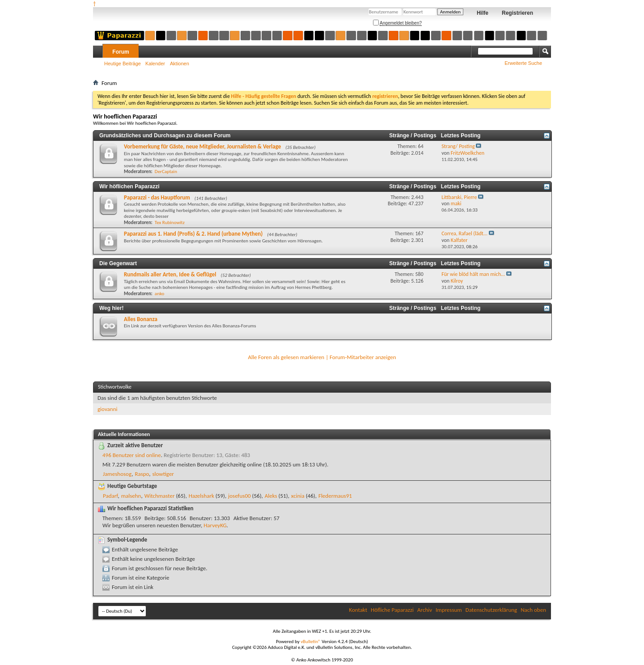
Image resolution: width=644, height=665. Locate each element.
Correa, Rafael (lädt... (464, 233)
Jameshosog (117, 474)
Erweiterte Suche (523, 63)
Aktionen (180, 64)
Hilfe (483, 13)
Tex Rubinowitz (170, 222)
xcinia (298, 496)
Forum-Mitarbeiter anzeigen (363, 357)
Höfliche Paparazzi (392, 610)
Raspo (142, 474)
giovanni (107, 409)
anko (159, 294)
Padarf (110, 496)
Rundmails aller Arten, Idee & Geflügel (170, 274)
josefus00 (239, 496)
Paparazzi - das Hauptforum (157, 197)
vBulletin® (311, 642)
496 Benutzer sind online (132, 455)
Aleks (271, 496)
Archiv (425, 610)
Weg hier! (111, 308)
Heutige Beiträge (123, 64)
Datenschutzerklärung (491, 610)
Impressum (449, 610)
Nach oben (533, 610)
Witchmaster (160, 496)
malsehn (131, 496)
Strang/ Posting (458, 146)
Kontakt (358, 610)
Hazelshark (201, 496)
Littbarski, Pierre (459, 197)
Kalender (155, 64)
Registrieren (517, 13)
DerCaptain (166, 172)
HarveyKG (215, 525)
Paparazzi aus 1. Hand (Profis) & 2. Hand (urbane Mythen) (193, 234)
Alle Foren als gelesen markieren (286, 357)
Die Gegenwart (118, 263)
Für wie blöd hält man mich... (473, 274)
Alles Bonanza (141, 319)
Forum (121, 52)
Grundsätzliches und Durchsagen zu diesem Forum (165, 136)
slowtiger (163, 474)
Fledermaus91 (335, 496)
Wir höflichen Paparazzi (129, 186)
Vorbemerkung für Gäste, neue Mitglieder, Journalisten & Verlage (202, 146)
